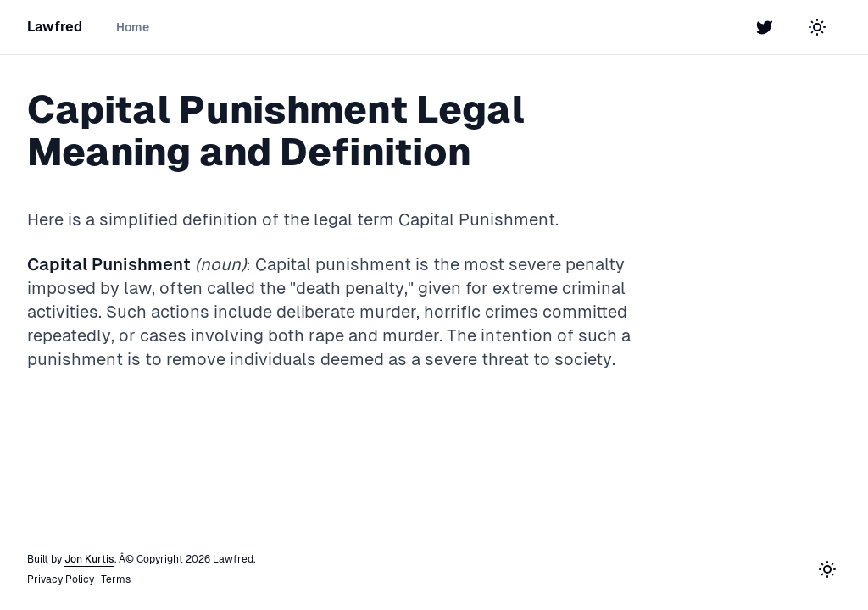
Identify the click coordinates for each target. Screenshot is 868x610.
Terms (116, 579)
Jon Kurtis (89, 559)
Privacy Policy (61, 579)
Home (133, 27)
